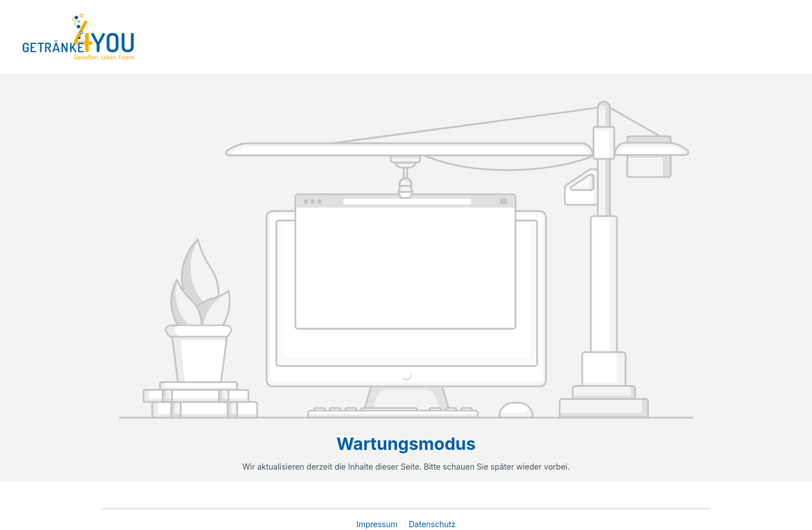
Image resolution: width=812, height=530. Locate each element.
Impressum (378, 524)
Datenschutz (432, 524)
